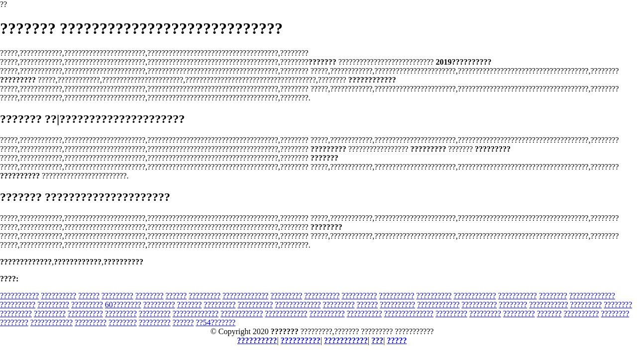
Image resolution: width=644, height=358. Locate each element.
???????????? (475, 296)
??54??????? (215, 322)
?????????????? (409, 313)
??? (377, 340)
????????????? (245, 296)
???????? (150, 296)
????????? (117, 296)
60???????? (123, 305)
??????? (190, 305)
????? (397, 340)
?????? (89, 296)
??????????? (19, 296)
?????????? (58, 296)
